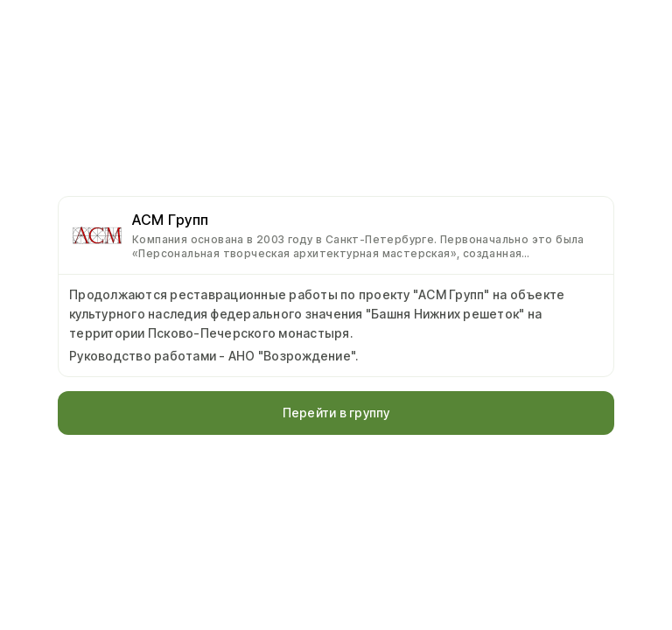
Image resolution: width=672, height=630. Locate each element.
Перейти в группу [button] (336, 413)
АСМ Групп (171, 220)
